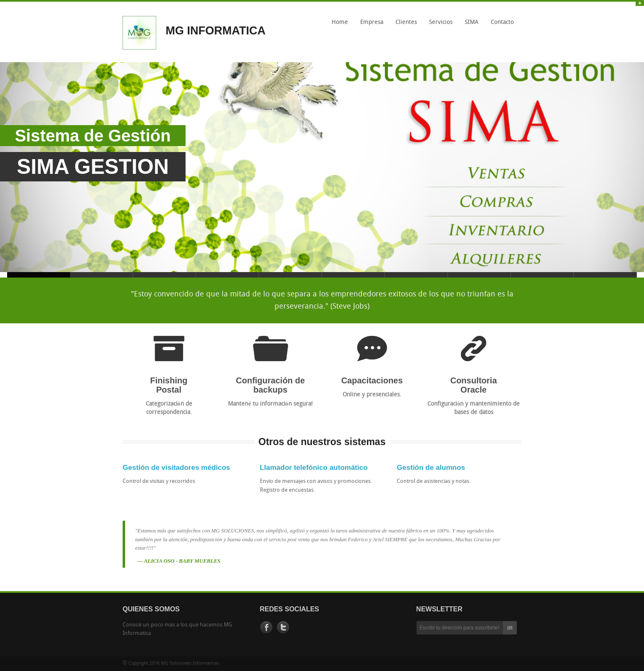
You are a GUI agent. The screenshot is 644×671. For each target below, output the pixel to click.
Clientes (406, 22)
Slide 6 (353, 275)
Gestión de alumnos (431, 468)
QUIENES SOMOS (151, 609)
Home (340, 22)
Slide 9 (542, 275)
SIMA (470, 25)
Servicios (441, 22)
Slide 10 (605, 275)
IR (510, 628)
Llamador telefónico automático (314, 468)
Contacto (502, 22)
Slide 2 (102, 275)
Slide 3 (165, 275)
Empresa (372, 22)
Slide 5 (291, 275)
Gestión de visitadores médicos (176, 468)
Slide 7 (416, 275)
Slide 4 (228, 275)
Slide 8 (479, 275)
